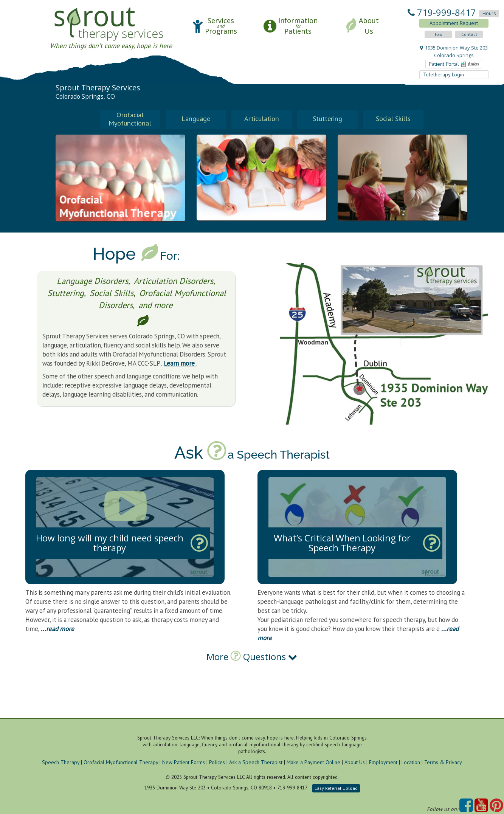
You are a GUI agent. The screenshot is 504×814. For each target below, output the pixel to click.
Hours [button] (489, 13)
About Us (355, 763)
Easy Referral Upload (336, 788)
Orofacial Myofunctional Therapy (121, 763)
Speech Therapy (61, 763)
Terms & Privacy (443, 763)
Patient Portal (454, 64)
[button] (215, 26)
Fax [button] (438, 34)
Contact (469, 34)
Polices (217, 763)
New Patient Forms (184, 763)
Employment (383, 763)
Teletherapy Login (444, 74)
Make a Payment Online (313, 763)
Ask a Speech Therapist (256, 763)
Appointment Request (454, 23)
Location (411, 763)
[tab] (252, 670)
